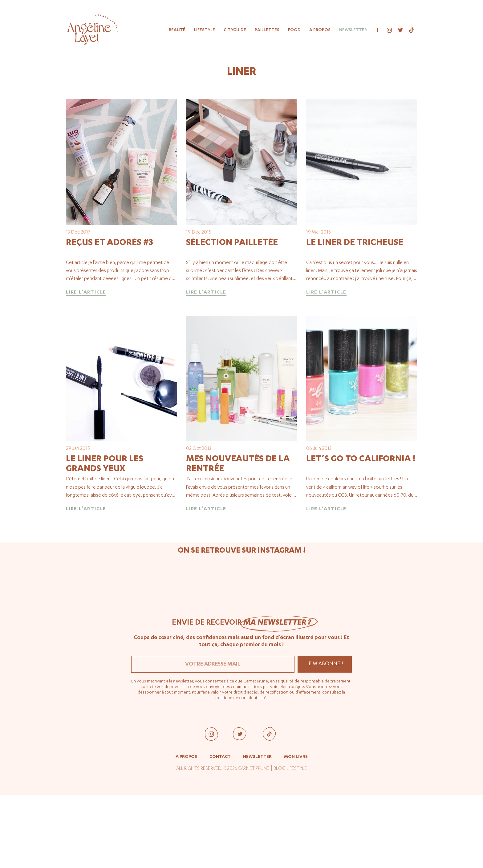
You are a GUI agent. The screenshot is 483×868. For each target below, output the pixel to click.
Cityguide (235, 30)
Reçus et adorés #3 (110, 279)
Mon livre (296, 830)
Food (294, 30)
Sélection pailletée (232, 279)
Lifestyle (205, 30)
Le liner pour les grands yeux (105, 537)
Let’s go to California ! (361, 532)
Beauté (177, 30)
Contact (220, 830)
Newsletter (353, 30)
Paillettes (267, 30)
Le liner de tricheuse (355, 279)
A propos (320, 30)
